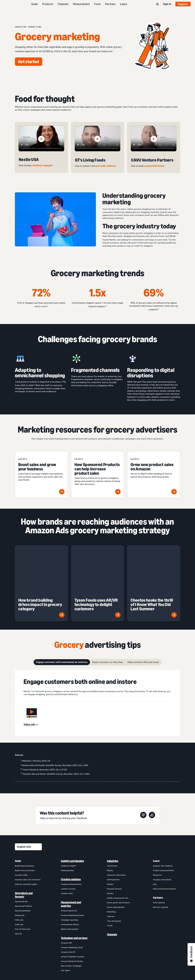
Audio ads (19, 878)
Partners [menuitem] (158, 852)
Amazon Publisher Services (73, 911)
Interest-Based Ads (73, 943)
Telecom (111, 870)
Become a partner (161, 861)
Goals (35, 4)
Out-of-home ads (23, 883)
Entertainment (113, 834)
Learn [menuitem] (156, 815)
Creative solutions (71, 833)
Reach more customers (25, 824)
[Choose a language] (28, 801)
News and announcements (164, 843)
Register (183, 4)
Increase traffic (21, 829)
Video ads (19, 874)
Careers (128, 943)
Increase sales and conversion (28, 834)
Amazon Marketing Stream (73, 869)
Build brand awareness (25, 820)
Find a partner (159, 857)
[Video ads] (31, 679)
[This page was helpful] (152, 769)
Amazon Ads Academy (163, 820)
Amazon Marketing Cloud (72, 901)
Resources (157, 829)
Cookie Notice (92, 943)
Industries (113, 815)
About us (19, 943)
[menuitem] (28, 870)
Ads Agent (65, 924)
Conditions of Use (35, 943)
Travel (110, 879)
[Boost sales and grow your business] (41, 474)
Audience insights (69, 820)
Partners (110, 4)
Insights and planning (72, 815)
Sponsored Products (24, 860)
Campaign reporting (69, 874)
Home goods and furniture (118, 857)
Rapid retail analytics (70, 883)
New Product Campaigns (71, 920)
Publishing (111, 866)
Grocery (110, 847)
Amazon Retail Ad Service (72, 915)
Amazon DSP (66, 897)
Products (48, 4)
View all (18, 888)
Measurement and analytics (71, 858)
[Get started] (29, 62)
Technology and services (74, 892)
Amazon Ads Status (111, 943)
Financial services (114, 843)
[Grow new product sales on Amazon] (154, 474)
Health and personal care (118, 852)
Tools (97, 4)
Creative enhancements (71, 838)
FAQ (155, 838)
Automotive (112, 820)
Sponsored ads (21, 855)
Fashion (110, 838)
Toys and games (114, 875)
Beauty (110, 824)
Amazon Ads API (68, 906)
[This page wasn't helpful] (143, 769)
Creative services (68, 843)
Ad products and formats (24, 849)
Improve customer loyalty (26, 838)
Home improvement (116, 861)
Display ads (20, 869)
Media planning (67, 824)
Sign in (167, 4)
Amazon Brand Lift (69, 865)
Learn (124, 4)
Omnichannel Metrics (70, 878)
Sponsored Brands (23, 865)
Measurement (81, 4)
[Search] (157, 4)
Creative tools (67, 847)
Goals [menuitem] (18, 815)
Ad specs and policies (162, 834)
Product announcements (164, 824)
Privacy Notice (54, 943)
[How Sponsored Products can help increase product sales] (98, 474)
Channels (63, 4)
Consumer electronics (116, 829)
